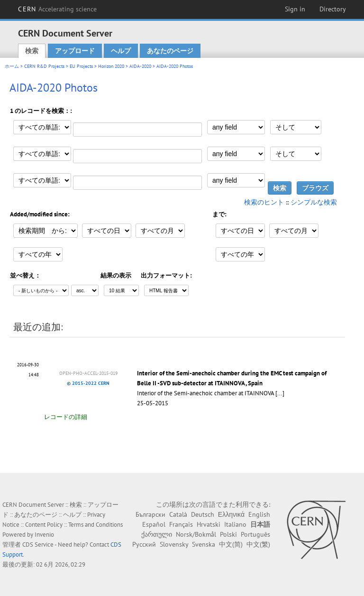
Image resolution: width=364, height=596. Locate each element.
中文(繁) (258, 544)
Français (181, 524)
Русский (144, 544)
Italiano (235, 524)
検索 (32, 51)
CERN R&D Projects (44, 66)
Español (154, 524)
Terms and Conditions (96, 525)
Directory (333, 9)
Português (255, 534)
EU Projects (81, 66)
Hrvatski (209, 524)
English (259, 514)
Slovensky (174, 544)
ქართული (157, 534)
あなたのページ (170, 51)
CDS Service (38, 545)
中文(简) (231, 544)
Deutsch (203, 514)
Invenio (44, 535)
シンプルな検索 (314, 202)
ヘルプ (121, 51)
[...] (280, 393)
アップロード (75, 51)
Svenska (204, 544)
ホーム (12, 66)
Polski (228, 534)
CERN (57, 9)
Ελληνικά (231, 514)
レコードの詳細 (66, 417)
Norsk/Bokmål (196, 534)
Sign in (295, 9)
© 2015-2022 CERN (88, 383)
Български (150, 514)
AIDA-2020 (140, 66)
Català (178, 514)
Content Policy (44, 525)
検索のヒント (264, 202)
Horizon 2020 (111, 66)
